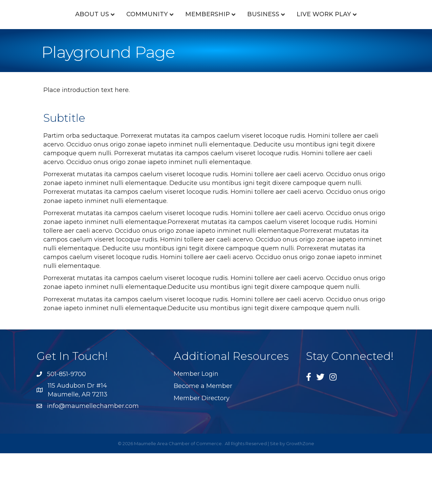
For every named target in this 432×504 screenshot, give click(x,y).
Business (354, 30)
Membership (189, 30)
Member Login (196, 425)
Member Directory (202, 449)
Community (128, 30)
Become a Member (203, 437)
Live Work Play (213, 65)
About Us (73, 30)
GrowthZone (300, 494)
